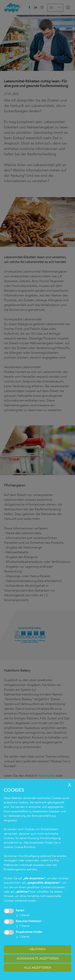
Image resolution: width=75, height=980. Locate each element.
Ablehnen (38, 949)
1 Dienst (23, 915)
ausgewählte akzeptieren (38, 958)
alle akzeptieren (38, 968)
